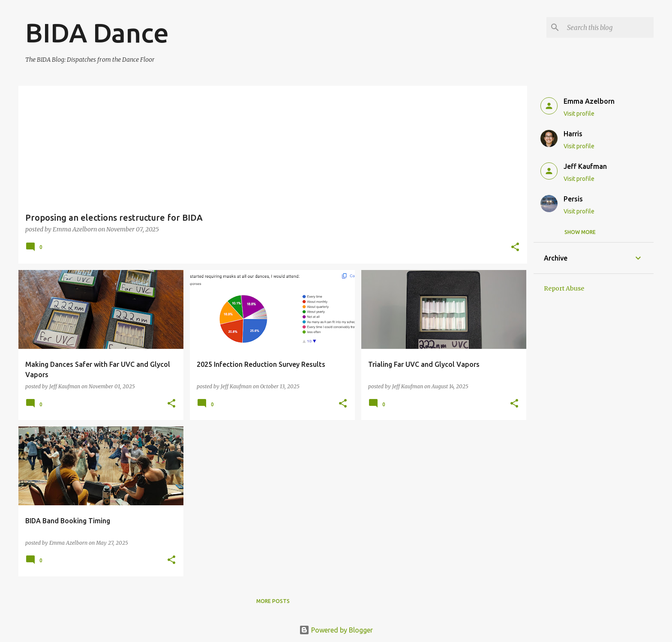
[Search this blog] (609, 27)
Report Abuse (564, 288)
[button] (515, 247)
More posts (273, 601)
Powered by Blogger (336, 630)
